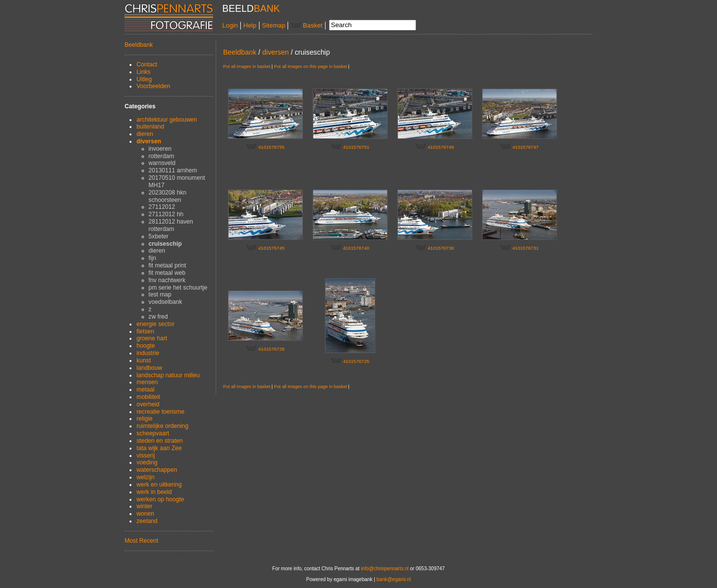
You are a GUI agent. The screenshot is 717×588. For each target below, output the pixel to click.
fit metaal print (167, 265)
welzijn (145, 477)
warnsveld (162, 163)
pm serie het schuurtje (178, 288)
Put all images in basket (247, 66)
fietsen (145, 331)
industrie (148, 353)
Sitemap (274, 25)
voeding (147, 462)
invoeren (160, 149)
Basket (306, 25)
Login (230, 25)
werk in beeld (154, 492)
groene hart (152, 338)
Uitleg (144, 79)
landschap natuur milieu (168, 375)
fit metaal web (167, 273)
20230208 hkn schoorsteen (168, 196)
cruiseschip (165, 244)
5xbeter (159, 236)
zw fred (158, 317)
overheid (148, 404)
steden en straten (160, 441)
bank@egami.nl (394, 579)
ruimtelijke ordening (162, 426)
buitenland (150, 127)
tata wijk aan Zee (159, 448)
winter (144, 506)
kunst (144, 360)
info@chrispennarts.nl (385, 569)
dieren (145, 134)
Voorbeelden (153, 86)
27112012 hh (166, 214)
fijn (153, 258)
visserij (146, 456)
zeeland (147, 521)
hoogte (146, 346)
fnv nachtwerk (167, 280)
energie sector (155, 324)
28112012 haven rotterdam (171, 225)
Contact (147, 65)
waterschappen (157, 470)
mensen (147, 382)
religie (144, 419)
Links (143, 72)
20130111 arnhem (173, 170)
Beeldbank (139, 45)
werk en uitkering (159, 485)
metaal (145, 390)
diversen (149, 141)
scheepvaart (153, 433)
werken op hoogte (160, 499)
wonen (145, 514)
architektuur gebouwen (167, 120)
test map (160, 294)
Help (250, 25)
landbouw (149, 368)
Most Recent (141, 541)
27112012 (162, 207)
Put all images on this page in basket (310, 66)
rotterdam (162, 156)
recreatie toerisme (160, 412)
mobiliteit (148, 397)
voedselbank (165, 302)
